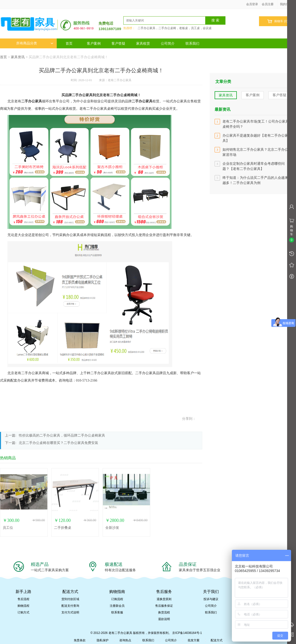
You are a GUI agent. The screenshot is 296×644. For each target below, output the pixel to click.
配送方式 (217, 640)
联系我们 (192, 43)
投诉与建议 (211, 599)
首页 (69, 43)
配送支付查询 (70, 606)
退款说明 (164, 619)
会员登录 (252, 4)
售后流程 (23, 599)
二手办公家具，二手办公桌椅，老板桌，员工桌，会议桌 (175, 28)
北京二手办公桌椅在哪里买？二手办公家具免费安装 (58, 443)
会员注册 (268, 4)
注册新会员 (117, 606)
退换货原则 (164, 599)
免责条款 (80, 640)
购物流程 (23, 606)
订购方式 (23, 612)
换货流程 (164, 612)
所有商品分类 (35, 43)
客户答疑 (118, 43)
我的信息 (288, 4)
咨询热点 (125, 640)
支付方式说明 (70, 612)
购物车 (277, 21)
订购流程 (117, 599)
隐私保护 (103, 640)
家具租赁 (143, 43)
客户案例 (94, 43)
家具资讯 (18, 57)
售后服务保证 (164, 606)
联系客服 (117, 612)
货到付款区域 (70, 599)
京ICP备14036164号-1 (187, 633)
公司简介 (168, 43)
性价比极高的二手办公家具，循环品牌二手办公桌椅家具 (62, 435)
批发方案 (194, 640)
